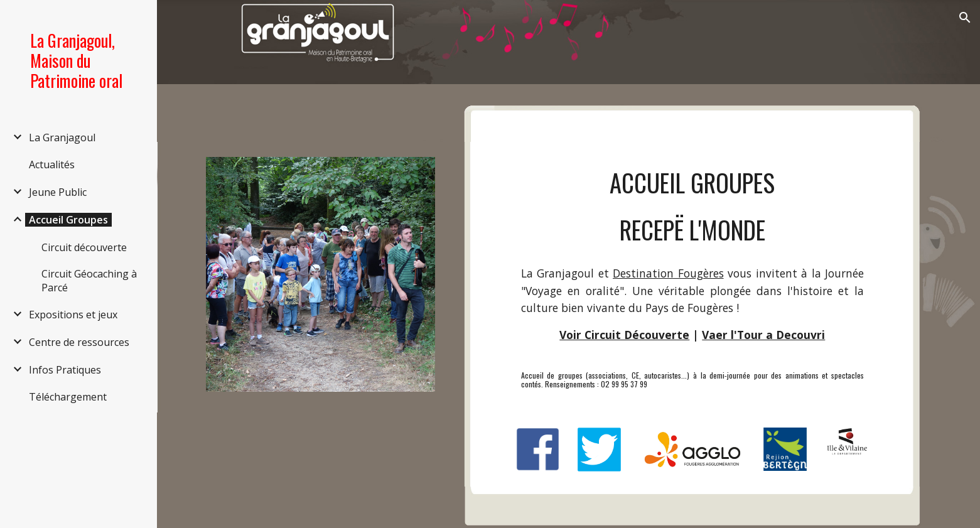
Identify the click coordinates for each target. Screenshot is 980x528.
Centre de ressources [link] (79, 342)
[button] (965, 18)
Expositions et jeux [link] (73, 315)
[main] (692, 207)
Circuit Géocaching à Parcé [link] (89, 281)
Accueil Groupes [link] (68, 220)
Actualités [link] (52, 164)
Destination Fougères (668, 273)
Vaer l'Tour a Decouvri (763, 335)
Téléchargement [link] (68, 397)
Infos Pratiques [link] (65, 370)
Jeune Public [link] (58, 192)
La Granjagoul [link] (62, 137)
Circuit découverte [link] (84, 247)
